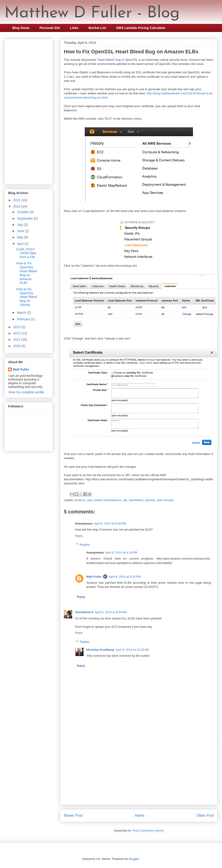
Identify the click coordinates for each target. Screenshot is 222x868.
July (20, 225)
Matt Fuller (94, 577)
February (24, 319)
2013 (17, 327)
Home (140, 815)
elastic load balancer (108, 500)
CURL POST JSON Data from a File (26, 253)
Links (74, 28)
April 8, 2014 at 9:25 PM (125, 577)
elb (125, 500)
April (21, 244)
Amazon (80, 500)
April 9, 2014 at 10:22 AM (132, 650)
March (22, 313)
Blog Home (21, 28)
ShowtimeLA (84, 612)
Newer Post (73, 815)
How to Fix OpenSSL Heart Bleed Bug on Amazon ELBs (27, 273)
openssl (150, 500)
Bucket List (97, 28)
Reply (79, 536)
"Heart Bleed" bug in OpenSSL (117, 60)
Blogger (134, 859)
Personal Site (50, 28)
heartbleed (136, 500)
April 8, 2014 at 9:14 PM (121, 553)
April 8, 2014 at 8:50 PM (110, 524)
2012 (17, 333)
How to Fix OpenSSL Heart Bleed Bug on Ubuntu (27, 297)
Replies (85, 545)
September (25, 218)
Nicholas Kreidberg (100, 650)
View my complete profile (26, 392)
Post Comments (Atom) (148, 831)
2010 (17, 346)
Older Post (205, 815)
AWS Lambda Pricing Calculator (141, 28)
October (23, 212)
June (21, 231)
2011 (17, 340)
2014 (17, 206)
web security (165, 500)
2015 (17, 200)
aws (90, 500)
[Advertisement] (139, 772)
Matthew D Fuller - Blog (92, 13)
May (20, 237)
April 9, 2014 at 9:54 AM (111, 612)
